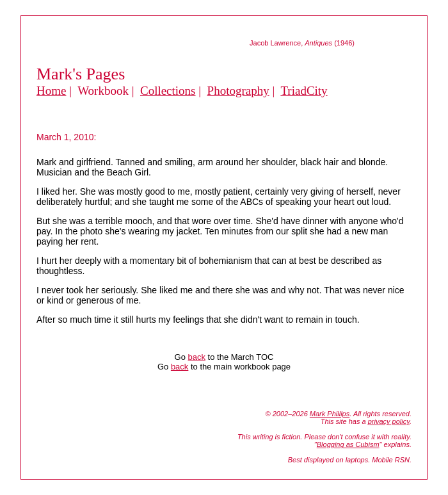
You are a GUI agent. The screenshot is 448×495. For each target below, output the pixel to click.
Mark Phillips (330, 414)
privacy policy (389, 421)
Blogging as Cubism (348, 444)
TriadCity (304, 91)
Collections (168, 91)
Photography (238, 91)
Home (51, 91)
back (197, 357)
